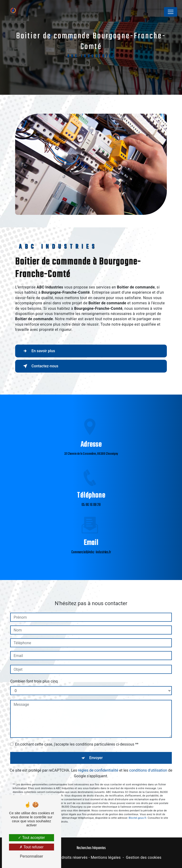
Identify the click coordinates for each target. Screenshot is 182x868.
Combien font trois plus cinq (34, 676)
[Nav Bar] (171, 12)
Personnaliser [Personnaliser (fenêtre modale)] (32, 856)
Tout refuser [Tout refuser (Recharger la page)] (32, 847)
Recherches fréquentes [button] (91, 848)
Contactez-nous (40, 366)
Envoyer (96, 753)
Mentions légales (106, 857)
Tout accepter (31, 838)
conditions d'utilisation (148, 765)
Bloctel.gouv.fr (137, 813)
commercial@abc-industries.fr (91, 547)
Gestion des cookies (144, 857)
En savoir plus (38, 351)
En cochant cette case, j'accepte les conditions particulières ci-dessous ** (77, 739)
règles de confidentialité (98, 765)
